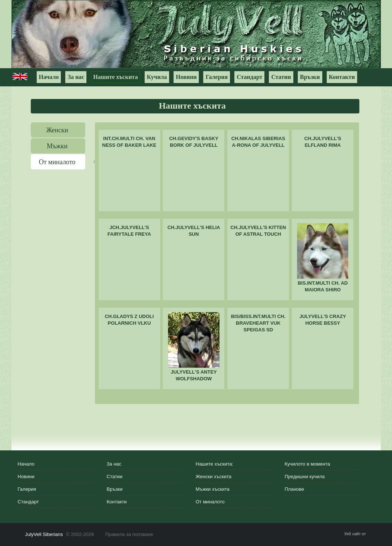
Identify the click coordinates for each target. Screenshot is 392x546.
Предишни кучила (305, 476)
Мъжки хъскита (213, 489)
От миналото (57, 162)
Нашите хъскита (115, 77)
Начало (49, 77)
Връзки (310, 77)
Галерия (217, 77)
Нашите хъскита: (215, 464)
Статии (281, 77)
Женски (57, 130)
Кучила (157, 77)
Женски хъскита (214, 476)
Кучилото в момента (308, 464)
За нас (76, 77)
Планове (295, 489)
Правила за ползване (129, 534)
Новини (186, 77)
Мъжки (57, 146)
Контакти (342, 77)
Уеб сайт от (355, 534)
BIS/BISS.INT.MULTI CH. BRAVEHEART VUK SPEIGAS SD (258, 323)
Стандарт (249, 77)
